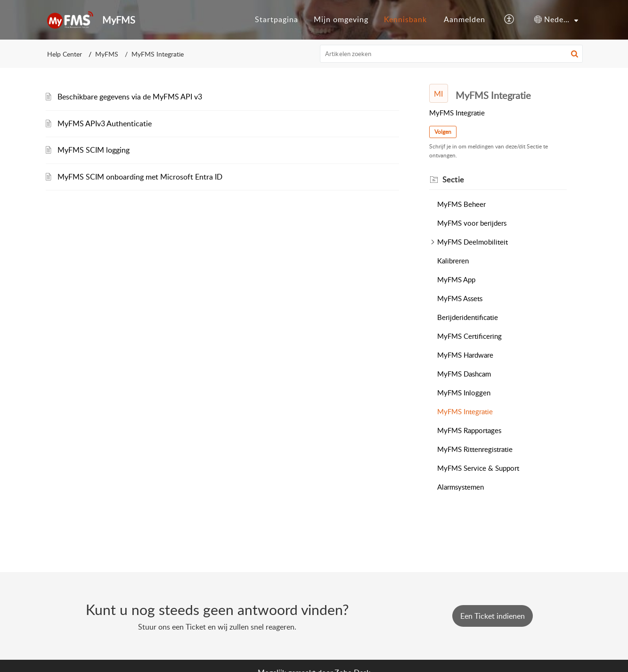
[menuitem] (277, 20)
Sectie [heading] (453, 180)
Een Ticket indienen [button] (493, 616)
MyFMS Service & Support (478, 468)
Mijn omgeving (341, 19)
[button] (510, 20)
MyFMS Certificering (469, 336)
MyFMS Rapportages (469, 430)
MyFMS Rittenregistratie (475, 449)
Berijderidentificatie (468, 317)
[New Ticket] (493, 616)
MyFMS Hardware (465, 355)
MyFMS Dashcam (464, 374)
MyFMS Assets (460, 298)
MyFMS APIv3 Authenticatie (105, 123)
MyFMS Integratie (465, 411)
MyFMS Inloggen (464, 393)
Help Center (65, 54)
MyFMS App (456, 279)
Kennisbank (405, 19)
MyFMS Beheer (461, 204)
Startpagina (277, 19)
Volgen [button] (443, 132)
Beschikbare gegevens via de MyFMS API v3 (130, 97)
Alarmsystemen (461, 487)
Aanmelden (465, 19)
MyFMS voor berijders (472, 223)
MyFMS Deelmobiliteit (473, 242)
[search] (451, 54)
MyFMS (107, 54)
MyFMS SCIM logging (94, 150)
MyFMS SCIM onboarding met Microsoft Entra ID (140, 177)
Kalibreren (453, 261)
